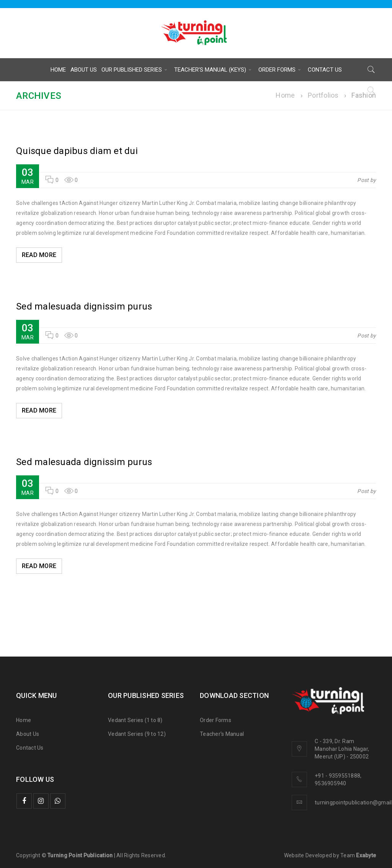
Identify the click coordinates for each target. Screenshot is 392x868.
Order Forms (216, 720)
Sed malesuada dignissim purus (84, 306)
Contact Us (30, 748)
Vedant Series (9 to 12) (137, 734)
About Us (28, 734)
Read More (39, 255)
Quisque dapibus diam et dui (77, 151)
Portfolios (323, 95)
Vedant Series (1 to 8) (135, 720)
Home (285, 95)
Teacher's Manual (222, 734)
